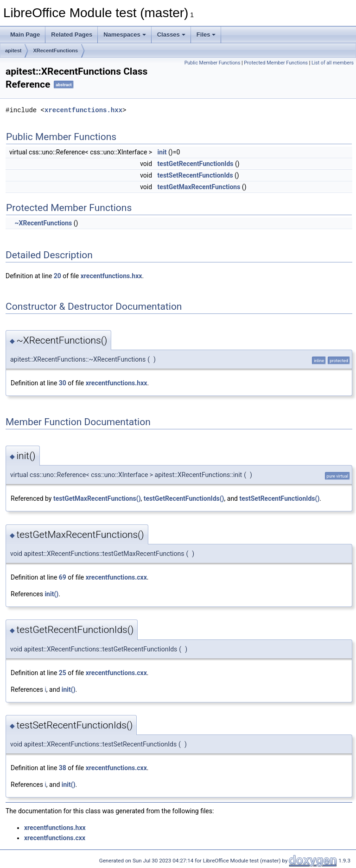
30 (63, 383)
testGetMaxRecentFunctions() (97, 498)
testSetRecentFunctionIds (195, 175)
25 (63, 673)
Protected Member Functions (276, 63)
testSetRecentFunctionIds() (280, 498)
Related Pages (72, 35)
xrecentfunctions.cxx (116, 577)
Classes (171, 35)
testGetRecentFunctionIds (196, 164)
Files (206, 35)
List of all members (333, 63)
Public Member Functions (213, 63)
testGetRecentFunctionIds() (184, 498)
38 (63, 768)
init (162, 152)
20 (57, 276)
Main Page (25, 35)
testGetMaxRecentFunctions (199, 187)
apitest (13, 51)
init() (51, 594)
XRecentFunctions (55, 51)
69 (63, 577)
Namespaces (125, 35)
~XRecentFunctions (43, 223)
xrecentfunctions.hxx (83, 110)
